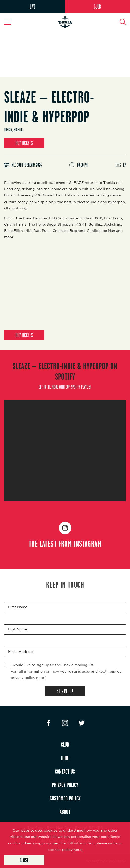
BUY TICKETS (24, 143)
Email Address (21, 652)
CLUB (97, 6)
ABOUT (65, 812)
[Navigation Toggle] (10, 22)
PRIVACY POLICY (65, 785)
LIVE (33, 6)
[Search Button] (120, 22)
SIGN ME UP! (65, 691)
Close (24, 860)
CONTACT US (65, 771)
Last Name (17, 629)
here (78, 850)
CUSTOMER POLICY (65, 798)
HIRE (65, 758)
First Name (18, 607)
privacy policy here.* (28, 678)
